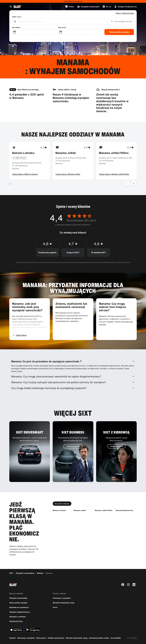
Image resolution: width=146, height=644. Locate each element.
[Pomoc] (70, 6)
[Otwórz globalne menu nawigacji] (11, 6)
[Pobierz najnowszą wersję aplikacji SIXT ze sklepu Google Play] (33, 630)
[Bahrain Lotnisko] (59, 510)
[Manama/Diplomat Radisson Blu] (125, 510)
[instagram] (128, 585)
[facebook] (123, 585)
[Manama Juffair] (80, 510)
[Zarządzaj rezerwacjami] (88, 6)
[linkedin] (134, 585)
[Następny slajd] (134, 183)
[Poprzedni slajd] (127, 183)
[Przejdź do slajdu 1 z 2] (10, 184)
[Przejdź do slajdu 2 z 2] (12, 184)
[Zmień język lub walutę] (107, 6)
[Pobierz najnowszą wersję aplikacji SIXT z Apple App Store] (16, 630)
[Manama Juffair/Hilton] (104, 510)
